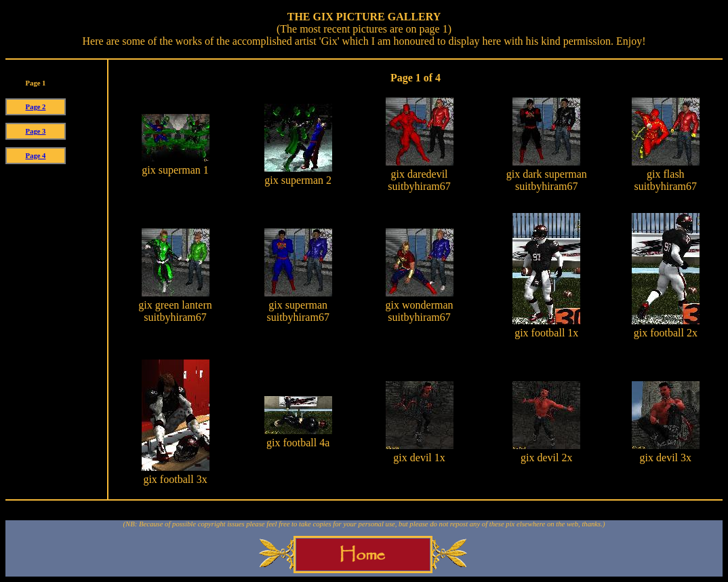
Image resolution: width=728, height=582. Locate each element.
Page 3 (36, 131)
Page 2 (36, 107)
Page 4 (36, 156)
